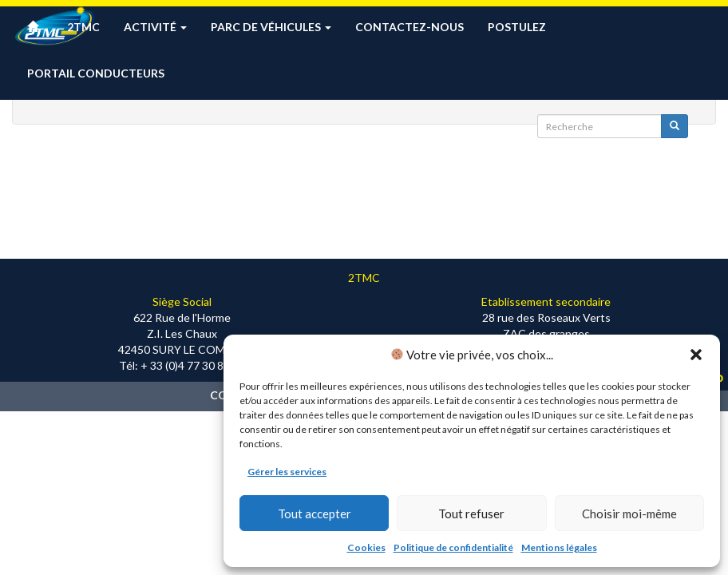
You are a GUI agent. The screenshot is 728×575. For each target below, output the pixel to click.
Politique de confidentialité (453, 547)
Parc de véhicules (271, 27)
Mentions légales (559, 547)
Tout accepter (315, 514)
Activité (155, 27)
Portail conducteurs (96, 73)
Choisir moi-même (629, 514)
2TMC (83, 27)
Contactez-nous (409, 27)
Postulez (517, 27)
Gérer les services (287, 472)
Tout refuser (471, 514)
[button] (696, 355)
